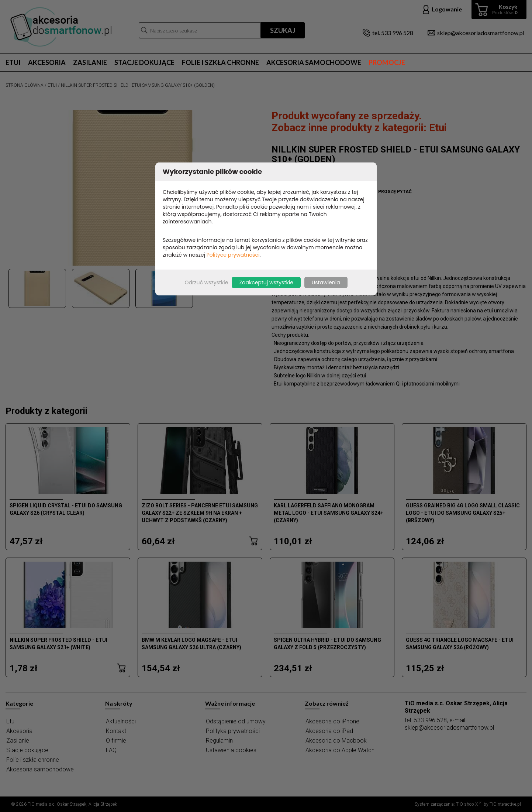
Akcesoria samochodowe (314, 62)
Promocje (387, 62)
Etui (13, 62)
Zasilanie (90, 62)
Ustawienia (326, 282)
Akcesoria (47, 62)
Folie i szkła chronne (220, 62)
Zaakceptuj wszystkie (266, 282)
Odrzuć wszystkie (206, 282)
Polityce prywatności (233, 255)
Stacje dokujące (144, 62)
